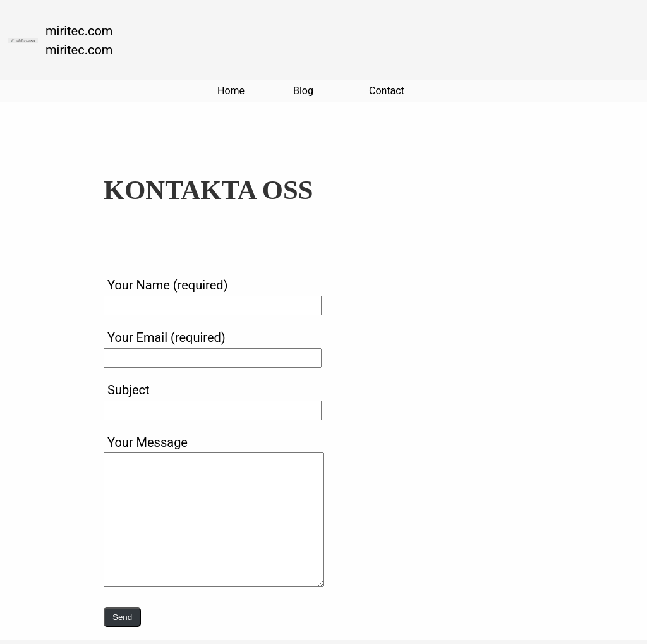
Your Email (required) (213, 347)
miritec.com (79, 31)
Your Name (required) (213, 295)
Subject (213, 399)
